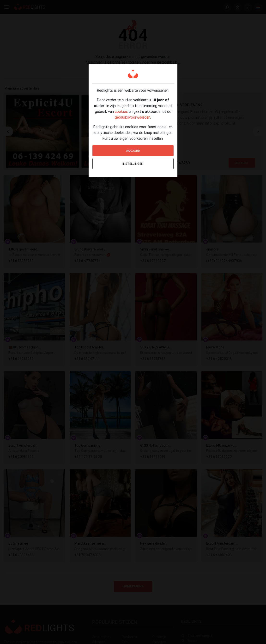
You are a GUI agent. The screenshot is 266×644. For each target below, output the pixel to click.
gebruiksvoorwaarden (133, 117)
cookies (121, 111)
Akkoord (133, 151)
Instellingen (133, 164)
